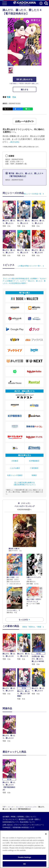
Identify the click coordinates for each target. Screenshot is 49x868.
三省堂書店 (34, 468)
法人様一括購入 (34, 819)
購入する (25, 90)
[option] (10, 729)
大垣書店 (15, 461)
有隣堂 (34, 475)
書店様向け (22, 819)
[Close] (46, 835)
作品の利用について (27, 822)
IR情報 (13, 817)
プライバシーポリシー (22, 825)
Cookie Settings (24, 859)
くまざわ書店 (15, 468)
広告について (30, 817)
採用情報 (21, 817)
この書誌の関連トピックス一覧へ (29, 266)
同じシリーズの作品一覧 (33, 194)
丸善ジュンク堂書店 (15, 475)
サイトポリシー (37, 825)
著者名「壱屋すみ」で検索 (32, 627)
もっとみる (23, 620)
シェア (19, 109)
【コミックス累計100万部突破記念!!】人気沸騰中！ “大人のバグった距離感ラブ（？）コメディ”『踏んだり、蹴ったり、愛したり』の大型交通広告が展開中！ (24, 281)
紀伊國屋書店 (34, 461)
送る (29, 109)
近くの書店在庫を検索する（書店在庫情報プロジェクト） (25, 484)
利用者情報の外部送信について (24, 827)
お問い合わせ (7, 825)
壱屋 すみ (11, 97)
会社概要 (6, 817)
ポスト (9, 109)
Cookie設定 (7, 827)
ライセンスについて (10, 819)
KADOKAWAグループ (10, 822)
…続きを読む (14, 142)
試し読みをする (25, 79)
